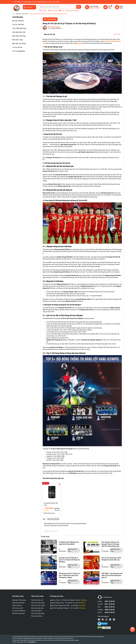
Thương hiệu (53, 11)
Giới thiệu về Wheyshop (19, 600)
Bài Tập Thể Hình (18, 21)
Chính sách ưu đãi (18, 608)
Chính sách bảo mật (37, 600)
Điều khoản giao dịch (18, 613)
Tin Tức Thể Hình (18, 25)
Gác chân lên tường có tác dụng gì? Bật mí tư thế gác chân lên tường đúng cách (110, 544)
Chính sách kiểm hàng (38, 613)
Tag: (44, 519)
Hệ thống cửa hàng (73, 11)
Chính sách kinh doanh (38, 603)
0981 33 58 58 (110, 601)
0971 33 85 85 (110, 604)
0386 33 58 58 (110, 610)
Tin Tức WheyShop (19, 51)
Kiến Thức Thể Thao (19, 36)
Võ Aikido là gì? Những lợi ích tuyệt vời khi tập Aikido (69, 543)
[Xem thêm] (117, 34)
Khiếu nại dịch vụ (17, 605)
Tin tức (62, 10)
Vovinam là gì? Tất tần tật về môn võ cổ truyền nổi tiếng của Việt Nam (69, 560)
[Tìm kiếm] (79, 7)
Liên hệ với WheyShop (19, 611)
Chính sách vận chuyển (38, 605)
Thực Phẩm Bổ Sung (19, 28)
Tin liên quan (45, 537)
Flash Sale (43, 10)
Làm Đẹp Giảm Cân (19, 32)
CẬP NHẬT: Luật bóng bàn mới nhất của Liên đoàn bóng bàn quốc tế (112, 575)
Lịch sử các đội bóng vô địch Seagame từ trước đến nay (111, 559)
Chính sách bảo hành (37, 608)
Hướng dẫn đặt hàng (18, 603)
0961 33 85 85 (110, 607)
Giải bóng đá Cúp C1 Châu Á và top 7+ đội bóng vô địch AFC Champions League (69, 575)
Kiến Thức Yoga (18, 40)
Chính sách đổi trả (37, 611)
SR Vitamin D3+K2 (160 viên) (51, 504)
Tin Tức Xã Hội (17, 47)
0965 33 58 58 (110, 612)
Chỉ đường (84, 600)
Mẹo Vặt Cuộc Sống (19, 44)
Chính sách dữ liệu (37, 616)
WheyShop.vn (32, 642)
